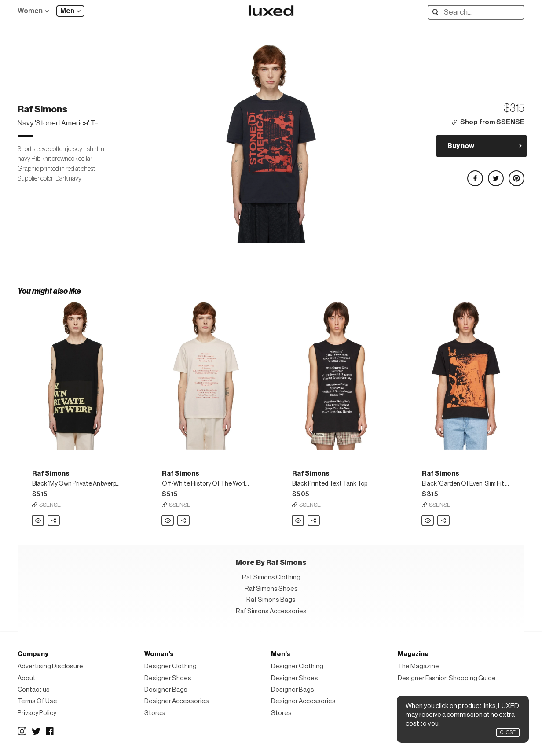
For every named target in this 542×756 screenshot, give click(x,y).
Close (508, 732)
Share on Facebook (475, 175)
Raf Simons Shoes (271, 589)
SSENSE (50, 505)
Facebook (50, 731)
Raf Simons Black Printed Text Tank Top (298, 521)
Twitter (36, 731)
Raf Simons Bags (271, 600)
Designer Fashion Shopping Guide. (447, 678)
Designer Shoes (168, 678)
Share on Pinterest (516, 175)
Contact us (34, 690)
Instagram (22, 731)
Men (67, 11)
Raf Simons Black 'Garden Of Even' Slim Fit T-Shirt (428, 521)
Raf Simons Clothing (271, 577)
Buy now (461, 146)
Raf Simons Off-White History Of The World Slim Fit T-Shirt (168, 521)
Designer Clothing (170, 666)
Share (54, 518)
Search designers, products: (438, 12)
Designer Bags (166, 690)
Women (30, 11)
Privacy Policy (37, 713)
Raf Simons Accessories (271, 611)
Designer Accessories (177, 701)
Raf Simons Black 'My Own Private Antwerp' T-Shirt (38, 521)
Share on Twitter (495, 175)
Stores (155, 713)
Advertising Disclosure (50, 666)
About (27, 678)
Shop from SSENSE (492, 122)
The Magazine (418, 666)
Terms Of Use (37, 701)
